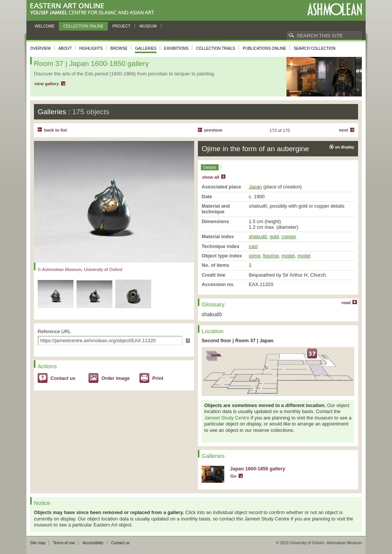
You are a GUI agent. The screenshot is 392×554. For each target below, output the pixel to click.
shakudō (258, 236)
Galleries (146, 48)
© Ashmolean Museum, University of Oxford (80, 269)
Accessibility (93, 543)
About (65, 48)
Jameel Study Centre (227, 418)
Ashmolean (335, 9)
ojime (255, 256)
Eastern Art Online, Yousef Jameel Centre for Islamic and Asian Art (94, 9)
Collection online (83, 26)
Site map (38, 543)
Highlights (91, 48)
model (288, 256)
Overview (41, 48)
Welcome (45, 26)
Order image (116, 378)
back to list (55, 130)
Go (233, 476)
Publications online (264, 48)
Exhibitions (176, 48)
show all (211, 177)
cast (253, 246)
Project (121, 26)
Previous (213, 130)
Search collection (315, 48)
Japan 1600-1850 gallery (258, 469)
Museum (148, 26)
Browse (119, 48)
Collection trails (216, 48)
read (346, 303)
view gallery (47, 84)
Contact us (63, 378)
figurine (271, 256)
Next (343, 130)
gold (274, 236)
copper (289, 236)
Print (158, 378)
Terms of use (64, 543)
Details (210, 167)
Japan (255, 187)
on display (345, 147)
